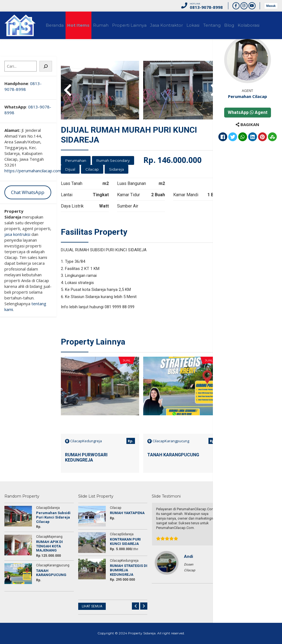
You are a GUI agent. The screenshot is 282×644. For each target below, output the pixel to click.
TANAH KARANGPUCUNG (173, 455)
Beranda (57, 25)
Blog (260, 25)
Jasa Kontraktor (185, 25)
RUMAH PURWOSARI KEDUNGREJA (86, 457)
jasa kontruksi (17, 234)
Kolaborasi (19, 53)
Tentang (239, 25)
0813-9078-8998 (23, 86)
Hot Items (85, 25)
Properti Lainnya (144, 25)
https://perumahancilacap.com (33, 171)
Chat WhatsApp (28, 192)
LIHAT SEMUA (92, 606)
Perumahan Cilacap (254, 96)
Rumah (112, 25)
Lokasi (216, 25)
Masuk (271, 6)
